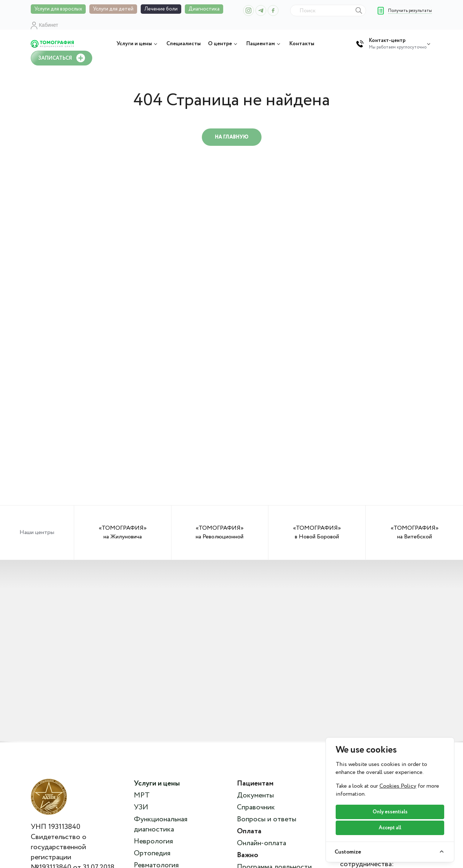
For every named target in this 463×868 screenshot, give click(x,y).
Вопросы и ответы (267, 820)
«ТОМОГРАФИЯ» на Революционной (220, 532)
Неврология (153, 842)
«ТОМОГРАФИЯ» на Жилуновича (123, 532)
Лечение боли (161, 9)
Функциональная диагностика (161, 825)
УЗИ (141, 808)
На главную (232, 137)
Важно (248, 855)
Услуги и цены (138, 44)
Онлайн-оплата (262, 843)
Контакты (302, 44)
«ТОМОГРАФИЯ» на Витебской (415, 532)
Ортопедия (152, 854)
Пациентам (264, 44)
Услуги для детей (113, 9)
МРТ (142, 796)
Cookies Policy (398, 786)
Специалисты (184, 44)
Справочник (256, 808)
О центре (224, 44)
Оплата (249, 831)
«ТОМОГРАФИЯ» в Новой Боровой (317, 532)
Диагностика (204, 9)
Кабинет (44, 25)
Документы (255, 796)
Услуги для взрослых (58, 9)
